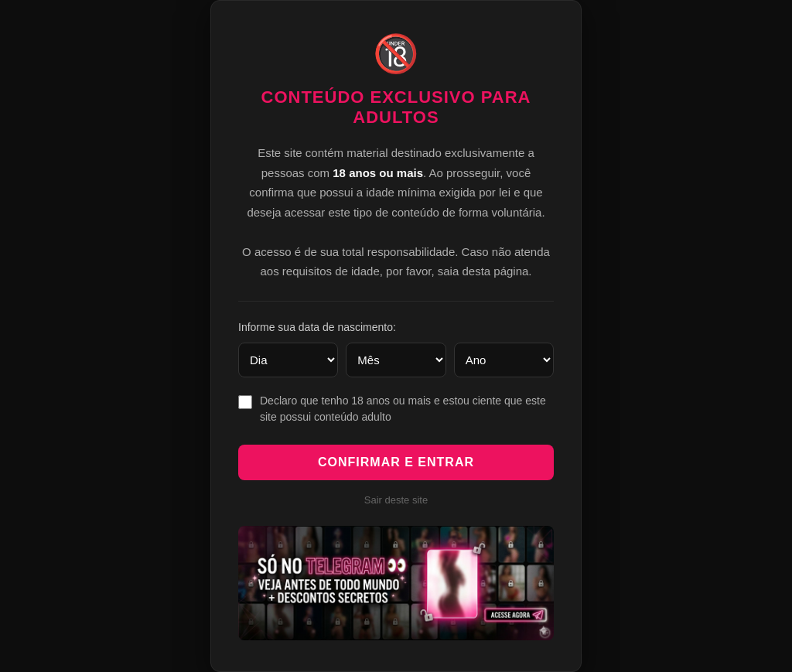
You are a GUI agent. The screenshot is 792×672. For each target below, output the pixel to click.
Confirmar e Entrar (396, 462)
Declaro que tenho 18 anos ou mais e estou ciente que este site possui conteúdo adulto (403, 409)
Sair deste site (396, 500)
